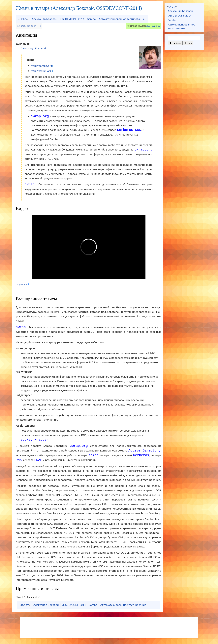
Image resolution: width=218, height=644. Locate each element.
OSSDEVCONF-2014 (180, 16)
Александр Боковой (180, 11)
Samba (172, 20)
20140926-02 (153, 26)
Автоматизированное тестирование (181, 26)
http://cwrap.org (41, 71)
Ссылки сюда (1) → (29, 26)
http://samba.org (41, 66)
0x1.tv (172, 7)
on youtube (22, 285)
